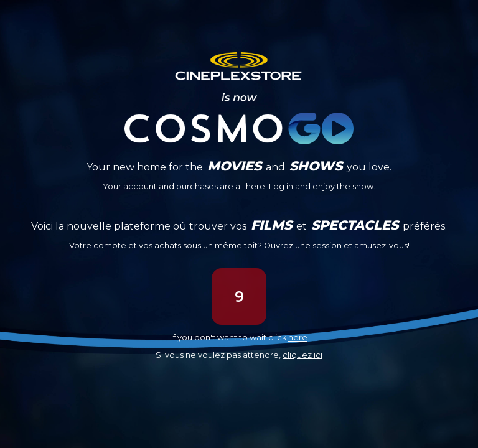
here (298, 338)
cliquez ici (302, 355)
